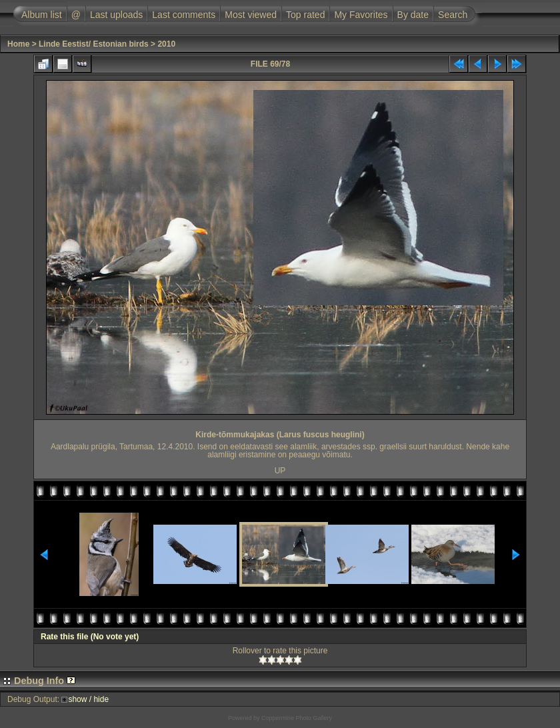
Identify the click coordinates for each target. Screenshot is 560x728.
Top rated (305, 15)
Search (453, 15)
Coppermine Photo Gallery (297, 718)
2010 (166, 44)
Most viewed (251, 15)
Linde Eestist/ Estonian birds (94, 44)
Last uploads (116, 15)
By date (413, 15)
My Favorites (361, 15)
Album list (42, 15)
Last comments (184, 15)
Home (18, 44)
